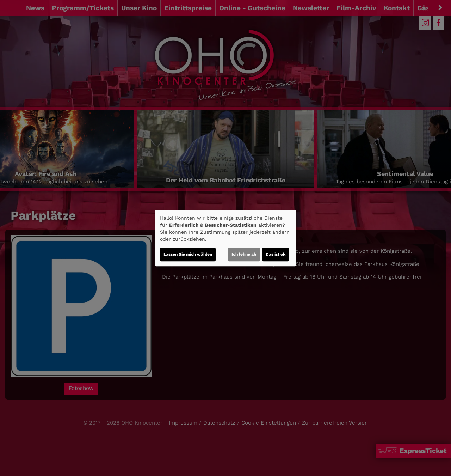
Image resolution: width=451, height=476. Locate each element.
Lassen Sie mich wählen (188, 254)
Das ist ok (276, 254)
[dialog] (225, 238)
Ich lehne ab (244, 254)
